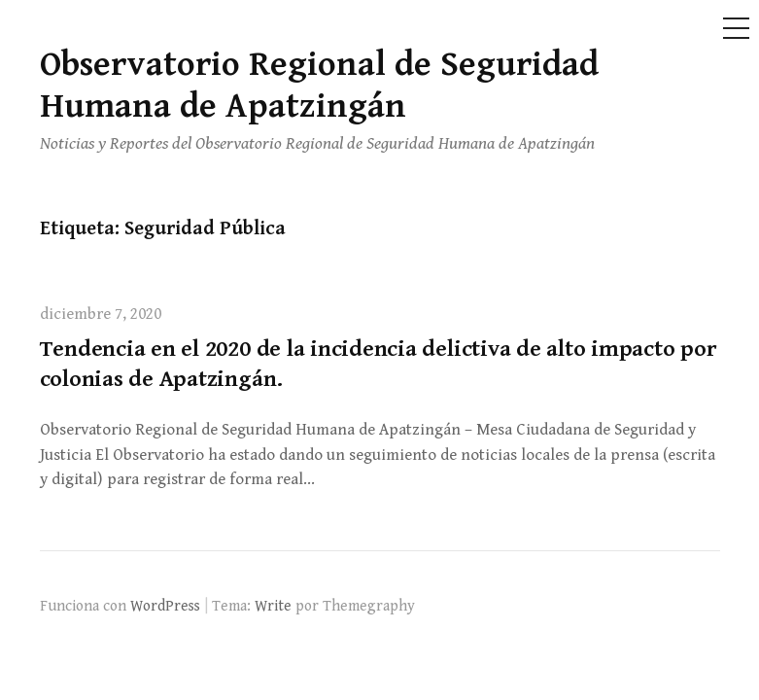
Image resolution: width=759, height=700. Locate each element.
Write (273, 606)
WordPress (165, 606)
